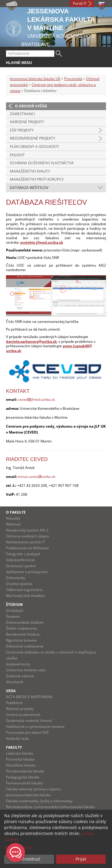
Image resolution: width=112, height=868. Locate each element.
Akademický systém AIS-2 (27, 530)
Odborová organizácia (24, 590)
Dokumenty (16, 578)
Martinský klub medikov (26, 596)
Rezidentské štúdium (23, 634)
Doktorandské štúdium (25, 622)
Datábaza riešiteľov (29, 188)
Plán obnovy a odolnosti (34, 147)
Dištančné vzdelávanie (25, 646)
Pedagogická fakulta (23, 777)
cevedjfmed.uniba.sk (36, 399)
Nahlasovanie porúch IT (26, 542)
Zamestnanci (22, 114)
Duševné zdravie (20, 676)
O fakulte (16, 512)
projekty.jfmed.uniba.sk (42, 242)
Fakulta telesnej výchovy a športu (33, 789)
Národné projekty (27, 122)
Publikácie (14, 703)
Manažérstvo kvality (30, 171)
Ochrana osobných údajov (27, 536)
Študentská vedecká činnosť (29, 721)
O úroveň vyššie (31, 106)
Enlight (17, 155)
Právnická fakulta (20, 759)
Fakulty (14, 747)
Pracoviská (73, 79)
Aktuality (13, 518)
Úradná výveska (19, 584)
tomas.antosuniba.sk (37, 477)
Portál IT (80, 3)
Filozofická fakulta (21, 765)
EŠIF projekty (22, 130)
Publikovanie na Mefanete (27, 548)
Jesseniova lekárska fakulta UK (35, 79)
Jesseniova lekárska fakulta (28, 795)
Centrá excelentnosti (23, 715)
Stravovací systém (21, 566)
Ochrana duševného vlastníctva (42, 163)
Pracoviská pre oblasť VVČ (27, 732)
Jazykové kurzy (18, 664)
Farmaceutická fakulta (24, 783)
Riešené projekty (20, 709)
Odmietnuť (29, 859)
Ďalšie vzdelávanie (22, 628)
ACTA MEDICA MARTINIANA (29, 697)
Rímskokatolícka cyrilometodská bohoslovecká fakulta (50, 807)
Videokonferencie (20, 560)
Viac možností (18, 847)
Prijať (81, 859)
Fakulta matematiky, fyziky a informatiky (39, 801)
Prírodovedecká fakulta (25, 771)
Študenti (13, 616)
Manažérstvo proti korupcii (37, 179)
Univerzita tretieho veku (26, 670)
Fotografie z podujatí (23, 554)
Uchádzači (15, 610)
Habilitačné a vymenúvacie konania (35, 727)
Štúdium (14, 605)
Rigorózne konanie (21, 640)
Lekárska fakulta (20, 753)
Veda (11, 691)
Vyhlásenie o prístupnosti (27, 572)
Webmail (13, 524)
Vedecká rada (17, 738)
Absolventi (15, 682)
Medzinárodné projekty (33, 138)
